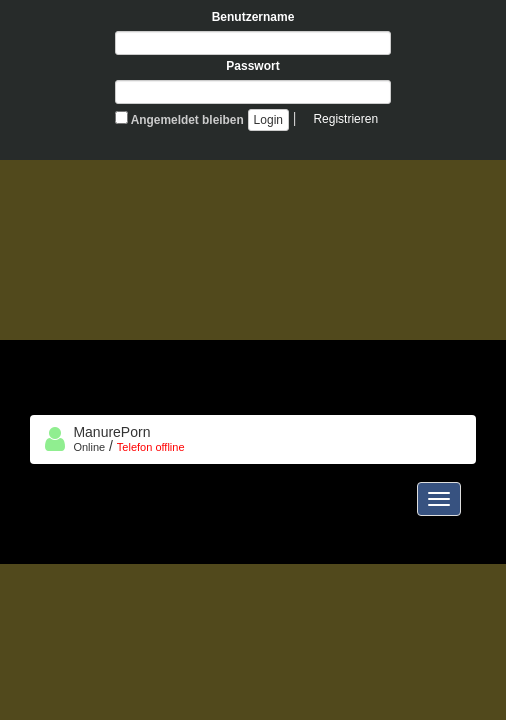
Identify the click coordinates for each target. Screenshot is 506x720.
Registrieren (345, 119)
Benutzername (253, 17)
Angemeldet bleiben (179, 119)
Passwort (252, 66)
